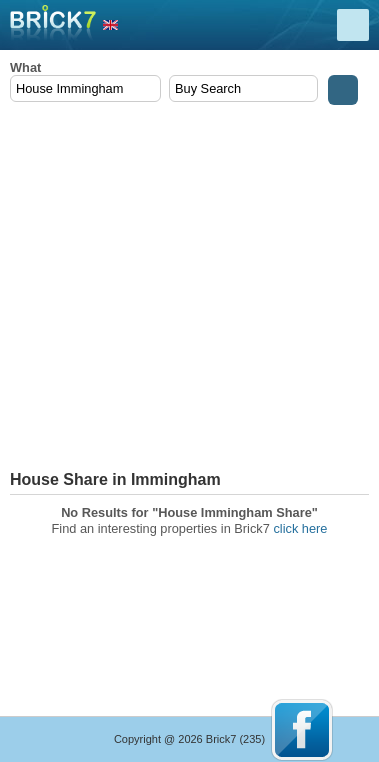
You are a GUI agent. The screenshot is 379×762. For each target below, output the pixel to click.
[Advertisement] (189, 288)
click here (300, 528)
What (25, 67)
